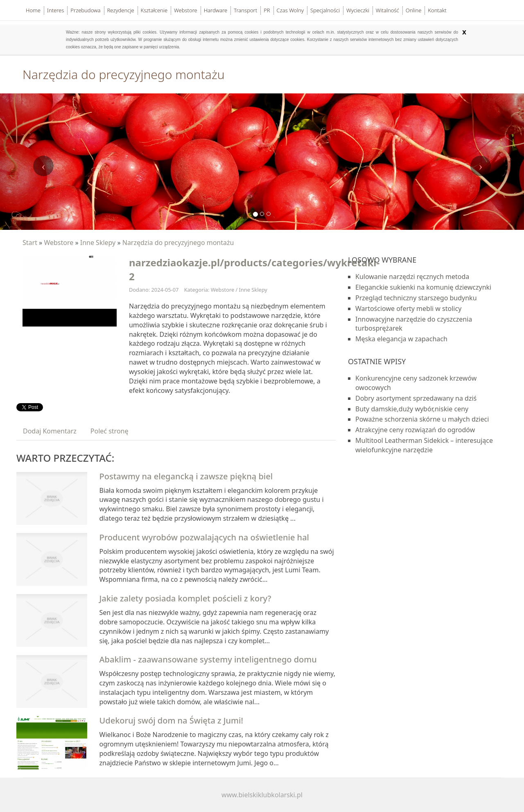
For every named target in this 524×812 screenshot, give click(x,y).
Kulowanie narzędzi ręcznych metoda (412, 277)
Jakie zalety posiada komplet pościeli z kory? (185, 598)
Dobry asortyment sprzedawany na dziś (416, 398)
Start (30, 243)
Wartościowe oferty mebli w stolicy (408, 308)
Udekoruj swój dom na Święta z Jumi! (171, 720)
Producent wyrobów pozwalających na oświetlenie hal (204, 537)
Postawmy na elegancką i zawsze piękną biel (186, 476)
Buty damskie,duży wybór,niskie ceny (412, 409)
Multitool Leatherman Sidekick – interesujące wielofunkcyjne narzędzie (424, 445)
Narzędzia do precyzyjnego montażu (178, 243)
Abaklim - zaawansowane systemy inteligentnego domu (208, 659)
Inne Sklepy (98, 243)
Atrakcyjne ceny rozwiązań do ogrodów (415, 430)
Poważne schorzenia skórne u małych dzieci (422, 419)
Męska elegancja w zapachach (401, 339)
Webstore (59, 243)
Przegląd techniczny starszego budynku (416, 298)
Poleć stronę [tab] (110, 431)
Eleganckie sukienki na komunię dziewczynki (423, 287)
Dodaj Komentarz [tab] (50, 431)
